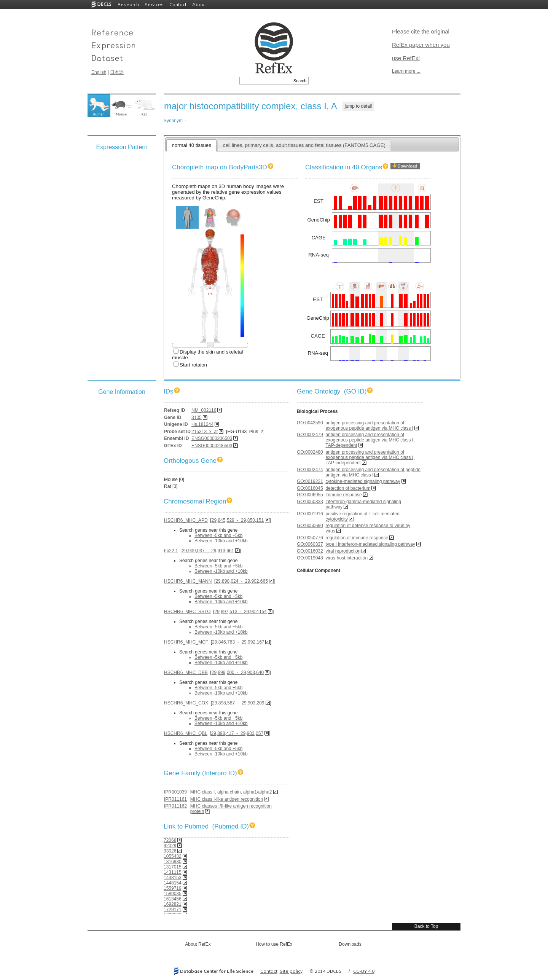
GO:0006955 (310, 495)
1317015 (173, 867)
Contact (178, 4)
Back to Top (426, 926)
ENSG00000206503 (212, 438)
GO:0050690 (310, 526)
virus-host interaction (346, 558)
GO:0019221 (310, 481)
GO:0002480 (310, 452)
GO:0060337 (310, 544)
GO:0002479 (310, 435)
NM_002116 (204, 410)
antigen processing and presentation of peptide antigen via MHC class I (373, 472)
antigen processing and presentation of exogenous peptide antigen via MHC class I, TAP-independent (370, 457)
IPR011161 (175, 799)
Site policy (291, 971)
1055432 (173, 856)
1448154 (173, 883)
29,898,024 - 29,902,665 (241, 581)
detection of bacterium (348, 488)
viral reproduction (343, 551)
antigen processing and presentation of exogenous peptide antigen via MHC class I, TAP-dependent (370, 440)
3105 (197, 417)
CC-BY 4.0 (364, 971)
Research (128, 4)
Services (154, 4)
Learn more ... (406, 71)
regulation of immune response (357, 538)
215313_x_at (205, 432)
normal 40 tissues (191, 145)
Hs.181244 (202, 424)
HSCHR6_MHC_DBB (186, 672)
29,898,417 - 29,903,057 (237, 733)
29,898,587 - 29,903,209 (238, 703)
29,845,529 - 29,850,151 (238, 520)
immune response (343, 495)
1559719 (173, 888)
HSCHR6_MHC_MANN (188, 581)
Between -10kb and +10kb (221, 541)
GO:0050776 (310, 538)
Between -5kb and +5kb (218, 535)
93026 (170, 851)
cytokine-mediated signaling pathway (363, 481)
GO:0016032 (310, 551)
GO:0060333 (310, 502)
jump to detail (358, 106)
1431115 (173, 872)
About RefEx (198, 944)
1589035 (173, 894)
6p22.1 (171, 551)
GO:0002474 (310, 470)
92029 (170, 846)
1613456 (173, 899)
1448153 (173, 878)
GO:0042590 (310, 423)
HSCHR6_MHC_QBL (186, 733)
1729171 (173, 910)
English (99, 72)
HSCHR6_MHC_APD (186, 520)
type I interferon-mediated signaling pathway (370, 544)
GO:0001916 (310, 514)
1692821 (173, 904)
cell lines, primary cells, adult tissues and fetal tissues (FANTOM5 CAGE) (304, 145)
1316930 (173, 862)
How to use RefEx (274, 944)
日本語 (117, 72)
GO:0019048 (310, 558)
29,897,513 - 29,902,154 (241, 612)
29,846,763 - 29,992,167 (238, 642)
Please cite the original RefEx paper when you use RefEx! (421, 45)
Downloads (350, 944)
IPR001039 (175, 792)
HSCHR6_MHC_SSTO (187, 612)
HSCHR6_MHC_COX (186, 703)
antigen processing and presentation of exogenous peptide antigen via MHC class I (369, 425)
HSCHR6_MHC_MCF (186, 642)
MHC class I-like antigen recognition (227, 799)
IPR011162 (175, 806)
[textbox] (265, 81)
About (199, 4)
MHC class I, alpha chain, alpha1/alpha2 (231, 792)
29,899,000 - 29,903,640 (238, 672)
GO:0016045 (310, 488)
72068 (170, 840)
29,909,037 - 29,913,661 (208, 551)
